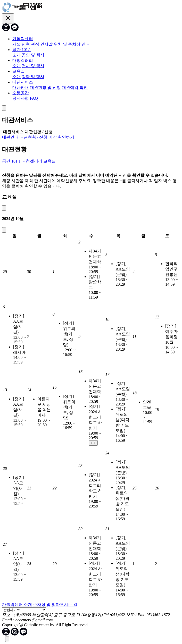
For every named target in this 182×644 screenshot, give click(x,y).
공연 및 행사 (33, 55)
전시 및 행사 (33, 66)
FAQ (34, 98)
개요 (16, 44)
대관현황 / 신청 (34, 137)
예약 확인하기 (61, 137)
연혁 (26, 44)
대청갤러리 (23, 60)
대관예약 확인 (75, 87)
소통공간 (21, 93)
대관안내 (21, 87)
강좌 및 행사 (33, 77)
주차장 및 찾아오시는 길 (55, 604)
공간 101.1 (22, 50)
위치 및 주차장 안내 (72, 44)
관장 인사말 (42, 44)
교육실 (19, 71)
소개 (16, 55)
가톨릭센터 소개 (17, 604)
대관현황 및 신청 (45, 87)
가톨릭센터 (23, 39)
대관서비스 (23, 82)
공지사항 (21, 98)
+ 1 (93, 443)
